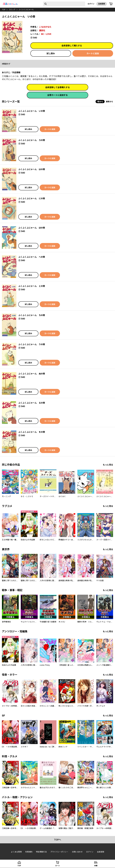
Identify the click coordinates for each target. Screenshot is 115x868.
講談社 (42, 30)
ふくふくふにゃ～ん (26, 10)
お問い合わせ (77, 852)
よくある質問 (16, 852)
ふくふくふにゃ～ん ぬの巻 (32, 374)
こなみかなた (45, 27)
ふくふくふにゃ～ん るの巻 (32, 403)
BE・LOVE (46, 34)
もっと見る (108, 465)
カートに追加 (93, 53)
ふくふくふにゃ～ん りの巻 (32, 344)
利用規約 (29, 852)
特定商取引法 (41, 852)
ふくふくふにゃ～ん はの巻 (32, 169)
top (4, 10)
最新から (109, 102)
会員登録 (102, 4)
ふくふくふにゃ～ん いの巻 (32, 111)
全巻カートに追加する (57, 95)
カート (57, 866)
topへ (58, 840)
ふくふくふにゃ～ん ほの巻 (32, 228)
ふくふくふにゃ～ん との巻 (32, 286)
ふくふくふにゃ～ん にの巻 (32, 198)
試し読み (51, 53)
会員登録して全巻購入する (57, 87)
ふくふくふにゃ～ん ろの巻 (32, 140)
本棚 (96, 866)
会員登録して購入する (72, 46)
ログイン (91, 4)
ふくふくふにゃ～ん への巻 (32, 257)
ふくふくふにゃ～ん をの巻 (32, 432)
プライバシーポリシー (59, 852)
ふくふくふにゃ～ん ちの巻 (32, 315)
